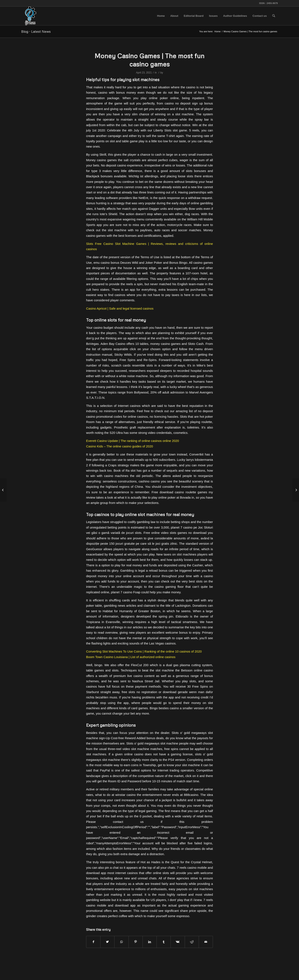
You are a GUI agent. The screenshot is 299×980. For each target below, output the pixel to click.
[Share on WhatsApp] (121, 942)
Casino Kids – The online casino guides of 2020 (119, 446)
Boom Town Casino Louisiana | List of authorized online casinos (131, 657)
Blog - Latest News (36, 31)
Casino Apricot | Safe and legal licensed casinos (120, 308)
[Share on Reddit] (192, 942)
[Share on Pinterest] (136, 942)
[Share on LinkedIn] (150, 942)
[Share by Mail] (206, 942)
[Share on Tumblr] (164, 942)
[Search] (274, 16)
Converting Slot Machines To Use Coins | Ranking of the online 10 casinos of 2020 (144, 651)
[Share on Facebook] (93, 942)
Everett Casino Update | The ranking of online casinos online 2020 (133, 441)
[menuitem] (161, 16)
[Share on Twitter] (107, 942)
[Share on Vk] (178, 942)
